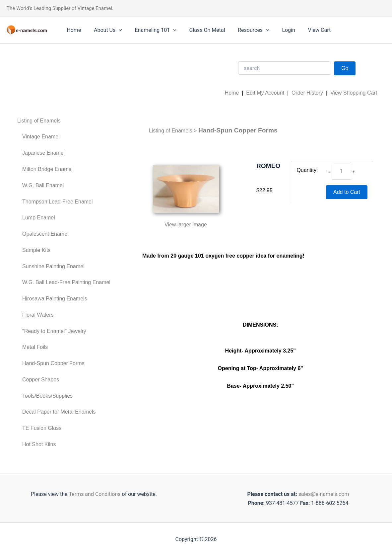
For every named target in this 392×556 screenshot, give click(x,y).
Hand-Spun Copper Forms (53, 363)
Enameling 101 (150, 30)
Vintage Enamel (41, 137)
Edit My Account (265, 93)
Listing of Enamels (39, 121)
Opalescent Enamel (45, 234)
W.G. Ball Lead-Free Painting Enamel (66, 282)
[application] (115, 30)
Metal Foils (35, 347)
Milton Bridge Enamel (47, 169)
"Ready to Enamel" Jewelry (54, 331)
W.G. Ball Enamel (43, 185)
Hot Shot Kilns (39, 444)
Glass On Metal (199, 30)
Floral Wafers (38, 315)
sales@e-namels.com (324, 494)
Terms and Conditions (94, 494)
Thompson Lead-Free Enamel (58, 202)
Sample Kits (36, 250)
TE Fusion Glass (42, 428)
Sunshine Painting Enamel (53, 266)
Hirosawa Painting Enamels (55, 299)
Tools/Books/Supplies (47, 396)
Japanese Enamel (43, 153)
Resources (244, 30)
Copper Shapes (41, 380)
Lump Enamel (39, 218)
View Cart (305, 30)
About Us (105, 30)
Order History (307, 93)
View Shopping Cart (354, 93)
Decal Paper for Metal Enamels (59, 412)
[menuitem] (64, 121)
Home (73, 30)
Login (276, 30)
